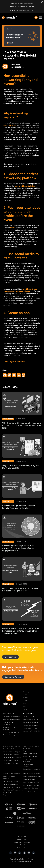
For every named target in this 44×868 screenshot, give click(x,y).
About (25, 695)
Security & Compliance (22, 842)
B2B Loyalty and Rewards (11, 719)
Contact (25, 698)
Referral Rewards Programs (32, 776)
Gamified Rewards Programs (29, 750)
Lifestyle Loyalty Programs (31, 769)
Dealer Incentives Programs (12, 757)
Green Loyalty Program (11, 717)
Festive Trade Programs (11, 763)
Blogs (25, 703)
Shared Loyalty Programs (11, 749)
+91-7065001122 (28, 717)
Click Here (30, 10)
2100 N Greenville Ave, (30, 728)
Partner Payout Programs (11, 787)
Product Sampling (9, 735)
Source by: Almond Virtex (14, 362)
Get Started (10, 657)
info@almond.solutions (30, 719)
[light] (36, 17)
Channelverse (9, 714)
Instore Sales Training (30, 757)
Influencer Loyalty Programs (28, 765)
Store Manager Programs (31, 785)
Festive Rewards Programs (31, 746)
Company (26, 692)
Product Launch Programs (12, 774)
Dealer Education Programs (12, 752)
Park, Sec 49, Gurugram (31, 725)
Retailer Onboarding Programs (10, 794)
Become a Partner (13, 677)
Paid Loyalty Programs (10, 784)
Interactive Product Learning (9, 728)
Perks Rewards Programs (11, 790)
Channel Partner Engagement (8, 723)
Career (25, 700)
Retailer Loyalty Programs (31, 774)
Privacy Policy (22, 839)
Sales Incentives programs (31, 782)
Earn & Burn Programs (10, 760)
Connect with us (28, 714)
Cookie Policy (22, 845)
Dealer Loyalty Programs (11, 755)
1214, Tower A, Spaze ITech (31, 722)
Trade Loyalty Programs (30, 791)
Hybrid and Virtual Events (11, 732)
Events (25, 709)
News (24, 706)
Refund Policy (22, 848)
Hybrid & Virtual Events (30, 754)
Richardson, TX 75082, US (31, 731)
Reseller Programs (29, 779)
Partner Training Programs (11, 781)
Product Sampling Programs (9, 777)
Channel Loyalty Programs (12, 746)
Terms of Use (22, 836)
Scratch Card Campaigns (31, 788)
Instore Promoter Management (28, 760)
